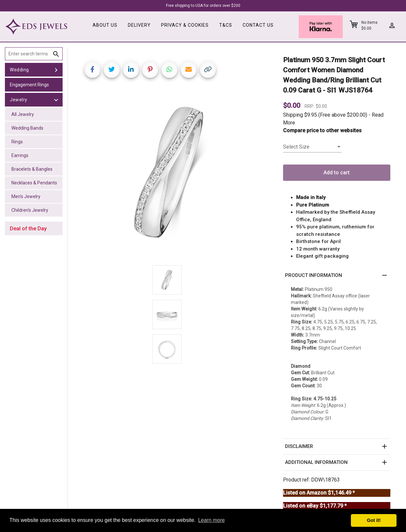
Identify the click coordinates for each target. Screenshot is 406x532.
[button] (337, 276)
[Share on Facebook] (92, 70)
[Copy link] (208, 70)
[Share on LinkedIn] (131, 70)
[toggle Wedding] (56, 70)
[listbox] (312, 147)
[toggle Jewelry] (56, 100)
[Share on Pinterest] (150, 70)
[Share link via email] (189, 70)
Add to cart (337, 173)
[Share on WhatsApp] (169, 70)
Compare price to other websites (322, 130)
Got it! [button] (374, 520)
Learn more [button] (211, 520)
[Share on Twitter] (112, 70)
